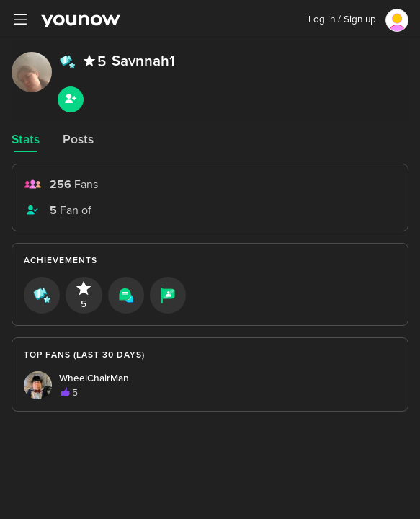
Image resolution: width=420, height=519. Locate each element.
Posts (78, 139)
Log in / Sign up (342, 19)
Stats (26, 139)
